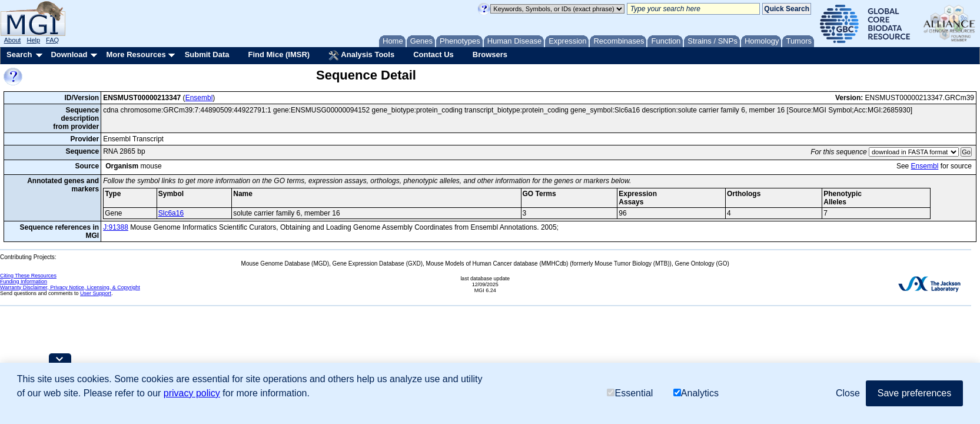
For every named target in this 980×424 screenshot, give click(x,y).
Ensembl (199, 98)
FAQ (52, 40)
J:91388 (116, 227)
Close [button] (848, 393)
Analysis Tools (361, 55)
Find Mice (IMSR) (279, 54)
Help (33, 40)
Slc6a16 (171, 213)
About (13, 40)
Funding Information (24, 281)
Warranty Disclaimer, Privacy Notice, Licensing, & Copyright (70, 287)
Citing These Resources (28, 276)
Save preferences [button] (914, 393)
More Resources (136, 54)
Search (19, 54)
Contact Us (433, 54)
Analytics (696, 393)
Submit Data (207, 54)
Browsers (490, 54)
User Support (96, 293)
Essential (630, 393)
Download (69, 54)
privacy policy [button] (192, 393)
